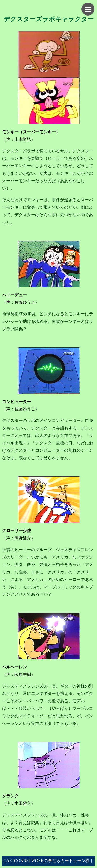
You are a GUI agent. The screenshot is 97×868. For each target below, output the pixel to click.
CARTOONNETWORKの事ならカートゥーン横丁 (48, 861)
